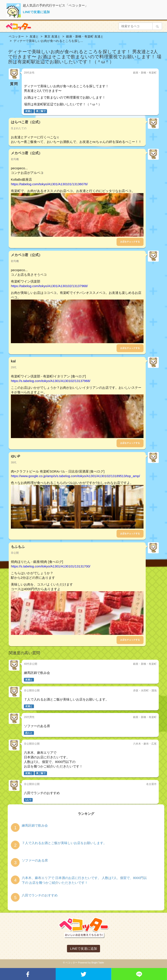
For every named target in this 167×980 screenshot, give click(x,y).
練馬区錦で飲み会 (35, 825)
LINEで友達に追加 (36, 12)
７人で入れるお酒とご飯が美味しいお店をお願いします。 (64, 843)
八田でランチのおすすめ (40, 895)
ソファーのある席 (35, 860)
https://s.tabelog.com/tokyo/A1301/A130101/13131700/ (51, 566)
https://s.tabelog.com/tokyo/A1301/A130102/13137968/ (51, 381)
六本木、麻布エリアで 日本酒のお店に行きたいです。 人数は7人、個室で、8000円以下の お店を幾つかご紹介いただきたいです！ (84, 880)
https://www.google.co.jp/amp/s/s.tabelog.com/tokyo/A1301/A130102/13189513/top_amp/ (75, 476)
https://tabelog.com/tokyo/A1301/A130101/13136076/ (49, 184)
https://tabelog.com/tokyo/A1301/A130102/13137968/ (49, 286)
